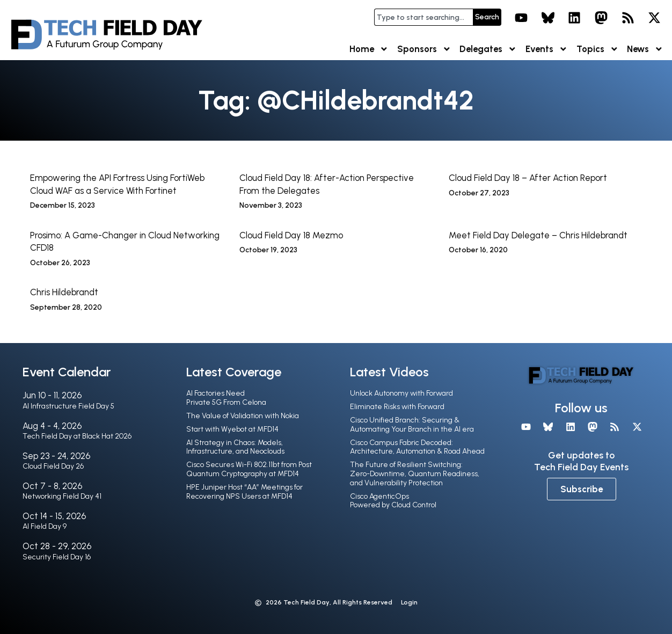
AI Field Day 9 (45, 526)
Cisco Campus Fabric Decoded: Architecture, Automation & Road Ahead (417, 447)
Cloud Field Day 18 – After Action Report (528, 178)
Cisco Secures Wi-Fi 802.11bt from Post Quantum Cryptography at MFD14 (249, 469)
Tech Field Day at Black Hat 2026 (77, 436)
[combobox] (423, 17)
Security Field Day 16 (57, 557)
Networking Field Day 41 (62, 496)
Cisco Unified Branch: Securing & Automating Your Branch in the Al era (412, 425)
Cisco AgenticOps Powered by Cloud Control (393, 501)
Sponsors (424, 49)
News (645, 49)
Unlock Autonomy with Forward (401, 393)
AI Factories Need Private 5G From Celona (226, 398)
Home (369, 49)
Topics (598, 49)
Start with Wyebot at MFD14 (232, 429)
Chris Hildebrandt (64, 292)
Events (547, 49)
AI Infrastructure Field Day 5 (68, 406)
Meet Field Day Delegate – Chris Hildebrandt (538, 235)
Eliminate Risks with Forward (397, 407)
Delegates (488, 49)
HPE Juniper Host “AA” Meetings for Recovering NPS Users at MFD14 (244, 492)
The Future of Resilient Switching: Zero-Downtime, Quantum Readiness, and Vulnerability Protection (415, 474)
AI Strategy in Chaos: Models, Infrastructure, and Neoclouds (235, 447)
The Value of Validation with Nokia (243, 416)
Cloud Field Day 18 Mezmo (291, 235)
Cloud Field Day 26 (53, 466)
